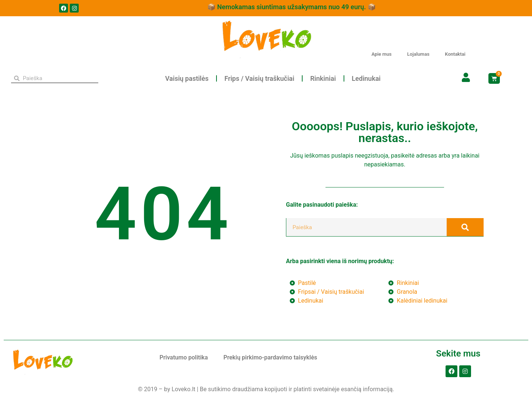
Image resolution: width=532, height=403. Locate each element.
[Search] (465, 227)
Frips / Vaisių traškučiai (259, 78)
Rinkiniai (323, 78)
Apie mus (381, 54)
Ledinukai (366, 78)
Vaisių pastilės (187, 78)
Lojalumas (418, 54)
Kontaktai (455, 54)
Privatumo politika (184, 357)
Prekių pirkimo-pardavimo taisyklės (270, 357)
